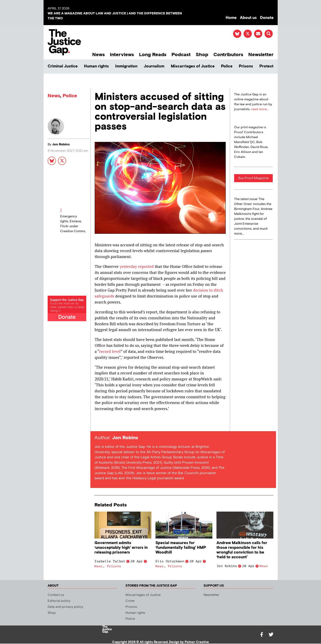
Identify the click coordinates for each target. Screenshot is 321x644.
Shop (202, 55)
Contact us (56, 595)
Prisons (246, 66)
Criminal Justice (63, 66)
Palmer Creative (197, 642)
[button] (269, 34)
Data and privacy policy (65, 607)
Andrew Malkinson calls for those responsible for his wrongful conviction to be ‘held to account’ (242, 550)
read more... (260, 109)
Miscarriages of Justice (193, 66)
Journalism (154, 66)
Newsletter (261, 55)
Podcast (181, 55)
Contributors (228, 55)
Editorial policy (59, 601)
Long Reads (153, 55)
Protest (266, 66)
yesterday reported (137, 266)
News (98, 55)
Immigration (126, 66)
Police (227, 66)
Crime (130, 601)
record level (110, 351)
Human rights (96, 66)
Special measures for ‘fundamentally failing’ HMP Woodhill (181, 548)
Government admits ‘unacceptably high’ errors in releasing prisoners (121, 548)
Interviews (122, 55)
